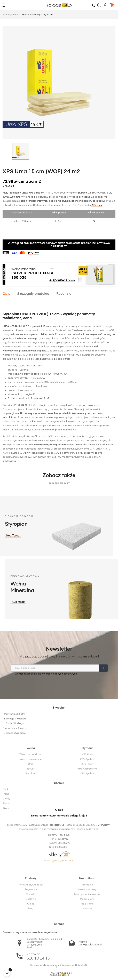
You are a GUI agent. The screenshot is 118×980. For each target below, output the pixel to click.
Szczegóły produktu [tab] (33, 294)
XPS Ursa (97, 205)
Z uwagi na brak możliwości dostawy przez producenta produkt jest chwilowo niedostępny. (59, 245)
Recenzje (64, 294)
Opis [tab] (6, 294)
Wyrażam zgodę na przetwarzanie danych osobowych (44, 674)
